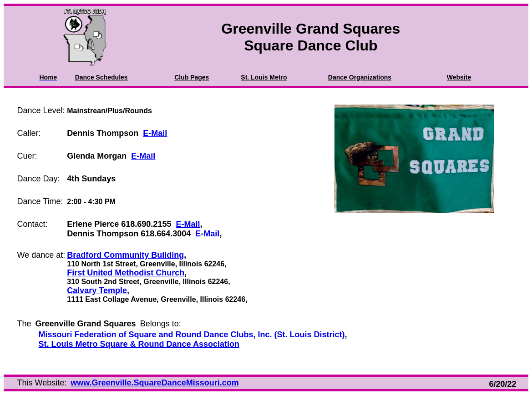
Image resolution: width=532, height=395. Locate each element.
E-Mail (155, 133)
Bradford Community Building (125, 255)
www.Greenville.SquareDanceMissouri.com (155, 383)
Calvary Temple (97, 290)
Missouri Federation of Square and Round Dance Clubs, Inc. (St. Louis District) (192, 335)
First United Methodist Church (126, 273)
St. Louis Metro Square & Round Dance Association (139, 344)
